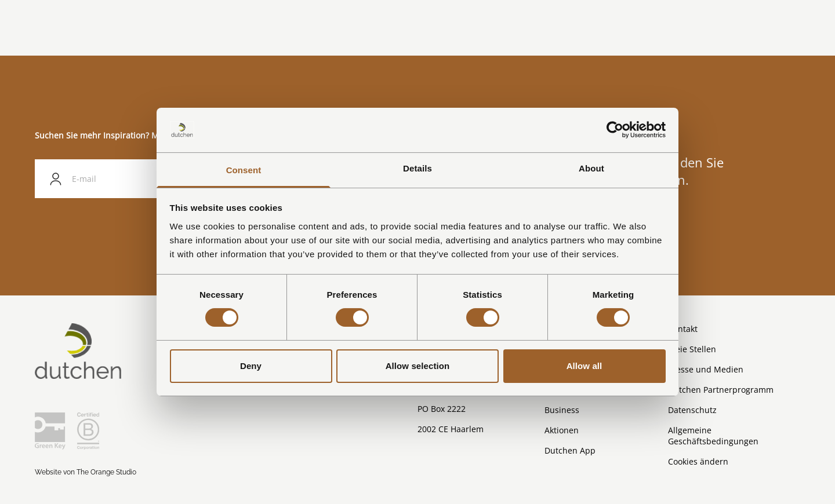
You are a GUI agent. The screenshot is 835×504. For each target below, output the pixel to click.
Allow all (584, 366)
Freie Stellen (692, 349)
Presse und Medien (706, 369)
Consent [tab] (244, 170)
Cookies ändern (698, 461)
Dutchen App (570, 450)
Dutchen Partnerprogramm (721, 390)
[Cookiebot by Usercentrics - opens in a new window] (615, 130)
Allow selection (418, 366)
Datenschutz (692, 410)
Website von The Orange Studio (86, 472)
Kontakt (683, 329)
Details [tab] (418, 168)
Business (562, 410)
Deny (251, 366)
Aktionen (562, 430)
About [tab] (591, 168)
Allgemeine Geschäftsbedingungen (713, 436)
